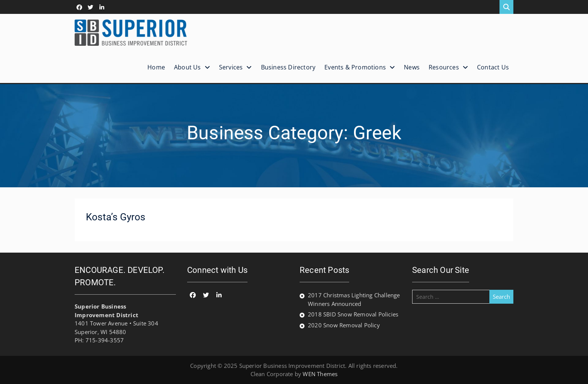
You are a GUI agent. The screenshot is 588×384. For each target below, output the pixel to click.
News (412, 67)
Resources (444, 67)
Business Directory (288, 67)
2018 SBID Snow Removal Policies (353, 314)
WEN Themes (320, 374)
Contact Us (493, 67)
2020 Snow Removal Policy (344, 325)
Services (231, 67)
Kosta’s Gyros (116, 217)
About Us (187, 67)
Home (156, 67)
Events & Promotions (355, 67)
